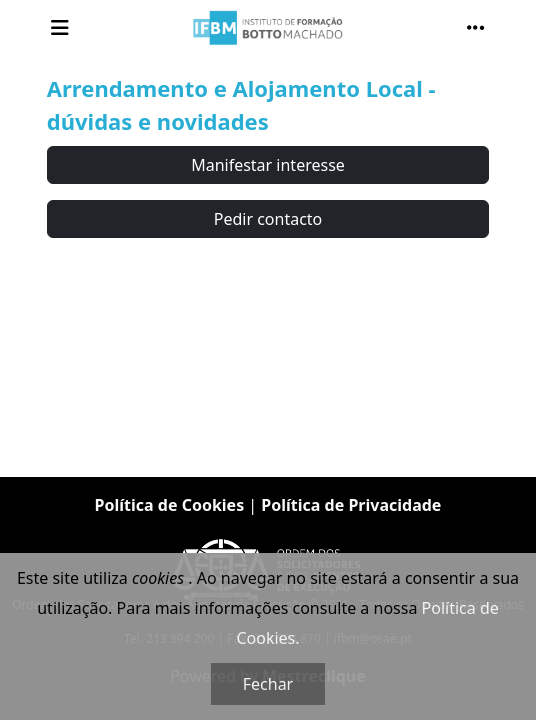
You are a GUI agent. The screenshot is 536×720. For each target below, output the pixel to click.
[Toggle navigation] (60, 28)
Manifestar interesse (268, 165)
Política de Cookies (170, 505)
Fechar (268, 684)
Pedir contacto (268, 219)
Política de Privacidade (351, 505)
